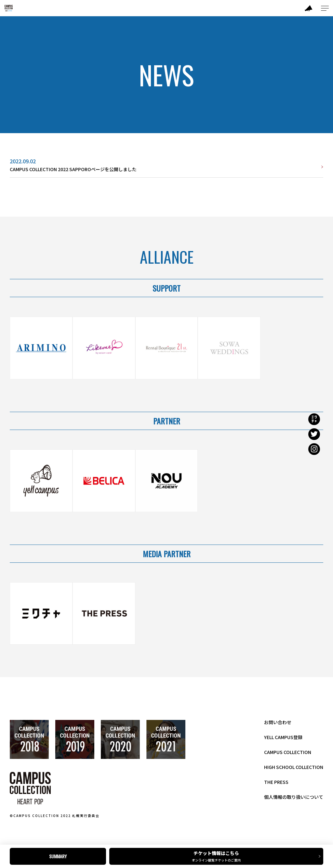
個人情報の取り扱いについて (294, 797)
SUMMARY (58, 856)
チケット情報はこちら (218, 856)
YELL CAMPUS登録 (283, 737)
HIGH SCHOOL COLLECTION (294, 767)
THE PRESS (276, 782)
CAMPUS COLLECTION (288, 752)
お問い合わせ (278, 722)
